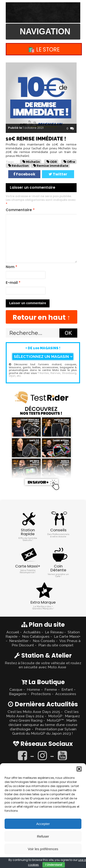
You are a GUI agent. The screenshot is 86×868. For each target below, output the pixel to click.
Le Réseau (54, 632)
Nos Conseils (44, 641)
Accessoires (66, 694)
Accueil (13, 632)
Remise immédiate (53, 166)
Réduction (20, 166)
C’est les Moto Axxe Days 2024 (42, 714)
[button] (79, 769)
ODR (53, 162)
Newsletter (19, 641)
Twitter (58, 174)
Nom (11, 267)
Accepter (43, 824)
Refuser (43, 836)
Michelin (33, 162)
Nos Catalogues (36, 636)
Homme (33, 689)
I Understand (54, 865)
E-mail (13, 283)
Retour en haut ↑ (42, 317)
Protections (41, 694)
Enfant (67, 689)
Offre (71, 162)
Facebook (24, 174)
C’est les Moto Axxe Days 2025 (34, 712)
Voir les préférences (43, 849)
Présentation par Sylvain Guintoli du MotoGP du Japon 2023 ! (44, 731)
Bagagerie (18, 694)
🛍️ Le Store (44, 50)
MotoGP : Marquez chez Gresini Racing (45, 718)
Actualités (32, 632)
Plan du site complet (56, 645)
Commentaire (20, 210)
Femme (51, 689)
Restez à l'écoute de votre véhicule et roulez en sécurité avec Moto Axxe (43, 665)
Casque (16, 689)
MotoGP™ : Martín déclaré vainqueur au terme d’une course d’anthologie (43, 725)
